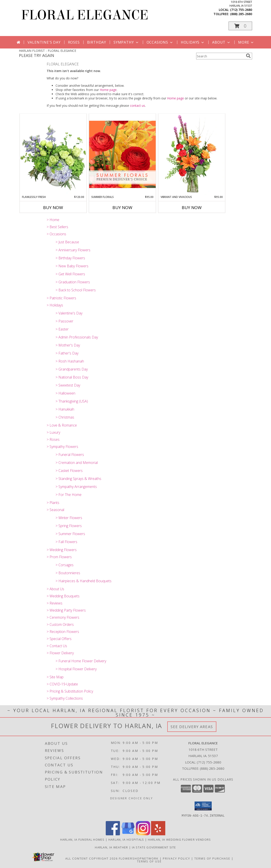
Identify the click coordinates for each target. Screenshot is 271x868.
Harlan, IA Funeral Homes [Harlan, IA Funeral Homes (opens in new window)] (82, 839)
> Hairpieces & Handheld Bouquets (84, 581)
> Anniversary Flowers (73, 250)
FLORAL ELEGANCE (85, 15)
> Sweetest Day (68, 385)
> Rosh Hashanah (70, 361)
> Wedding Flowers (62, 550)
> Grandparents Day (72, 369)
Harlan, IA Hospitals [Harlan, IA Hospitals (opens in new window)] (126, 839)
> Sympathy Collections (65, 698)
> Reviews (55, 603)
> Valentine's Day (69, 313)
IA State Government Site (154, 847)
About (221, 42)
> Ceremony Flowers (63, 617)
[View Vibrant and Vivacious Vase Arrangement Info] (192, 154)
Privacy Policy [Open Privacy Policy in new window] (176, 858)
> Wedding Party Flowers (66, 610)
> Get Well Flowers (70, 274)
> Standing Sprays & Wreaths (78, 479)
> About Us (55, 589)
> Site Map (55, 677)
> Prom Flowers (59, 557)
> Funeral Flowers (70, 455)
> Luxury (53, 432)
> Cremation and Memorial (77, 463)
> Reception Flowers (63, 632)
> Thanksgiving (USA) (72, 401)
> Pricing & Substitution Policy (70, 691)
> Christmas (65, 417)
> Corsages (65, 565)
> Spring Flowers (69, 526)
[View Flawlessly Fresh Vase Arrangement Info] (53, 154)
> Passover (64, 321)
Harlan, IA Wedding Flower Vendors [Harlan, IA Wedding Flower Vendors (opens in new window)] (179, 839)
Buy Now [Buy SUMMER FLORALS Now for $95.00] (122, 207)
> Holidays (55, 305)
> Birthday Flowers (70, 258)
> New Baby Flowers (72, 266)
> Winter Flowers (69, 518)
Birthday (97, 42)
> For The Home (69, 495)
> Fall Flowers (66, 542)
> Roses (53, 439)
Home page (108, 90)
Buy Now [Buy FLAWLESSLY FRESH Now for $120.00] (53, 207)
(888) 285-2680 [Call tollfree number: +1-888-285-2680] (241, 14)
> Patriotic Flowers (61, 298)
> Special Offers (59, 639)
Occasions (160, 42)
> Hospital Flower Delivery (76, 669)
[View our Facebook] (113, 834)
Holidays (193, 42)
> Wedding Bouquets (63, 596)
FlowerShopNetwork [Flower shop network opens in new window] (139, 858)
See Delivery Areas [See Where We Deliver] (192, 727)
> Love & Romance (62, 425)
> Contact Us (57, 646)
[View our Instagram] (143, 834)
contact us (137, 106)
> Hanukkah (65, 409)
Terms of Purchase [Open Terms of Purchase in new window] (212, 858)
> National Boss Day (72, 377)
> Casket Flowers (69, 471)
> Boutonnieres (68, 573)
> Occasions (56, 234)
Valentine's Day (44, 42)
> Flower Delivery (60, 653)
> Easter (62, 329)
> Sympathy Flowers (62, 447)
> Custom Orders (60, 624)
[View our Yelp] (158, 834)
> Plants (53, 503)
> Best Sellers (57, 227)
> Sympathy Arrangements (76, 487)
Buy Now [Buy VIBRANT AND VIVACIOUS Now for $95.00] (192, 207)
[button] (240, 26)
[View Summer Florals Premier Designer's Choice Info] (122, 154)
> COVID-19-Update (62, 684)
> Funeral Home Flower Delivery (81, 661)
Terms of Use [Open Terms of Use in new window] (149, 861)
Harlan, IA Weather (111, 847)
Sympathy (126, 42)
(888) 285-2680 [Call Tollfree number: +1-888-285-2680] (212, 768)
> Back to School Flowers (76, 290)
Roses (74, 42)
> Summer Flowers (70, 534)
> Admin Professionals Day (77, 337)
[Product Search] (220, 56)
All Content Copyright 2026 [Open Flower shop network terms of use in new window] (92, 858)
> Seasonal (55, 510)
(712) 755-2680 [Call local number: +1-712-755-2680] (241, 10)
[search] (248, 56)
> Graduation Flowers (73, 282)
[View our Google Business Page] (128, 834)
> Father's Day (67, 353)
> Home (53, 220)
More (246, 42)
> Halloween (65, 393)
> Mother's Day (68, 345)
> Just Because (67, 242)
